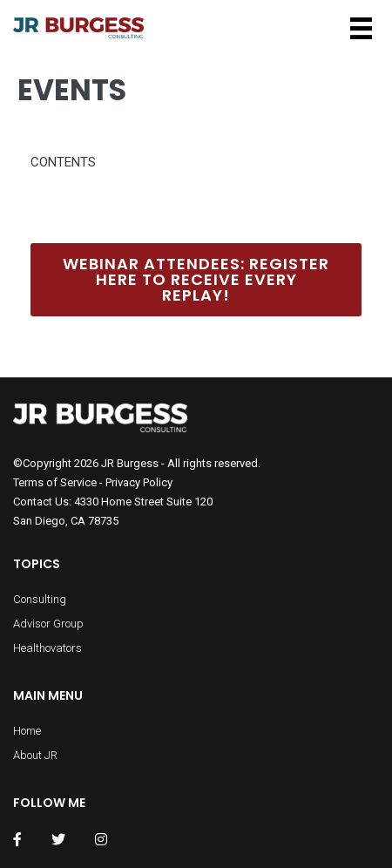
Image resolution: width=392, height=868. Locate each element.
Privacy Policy (139, 482)
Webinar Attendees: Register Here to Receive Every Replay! (196, 279)
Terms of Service (55, 482)
